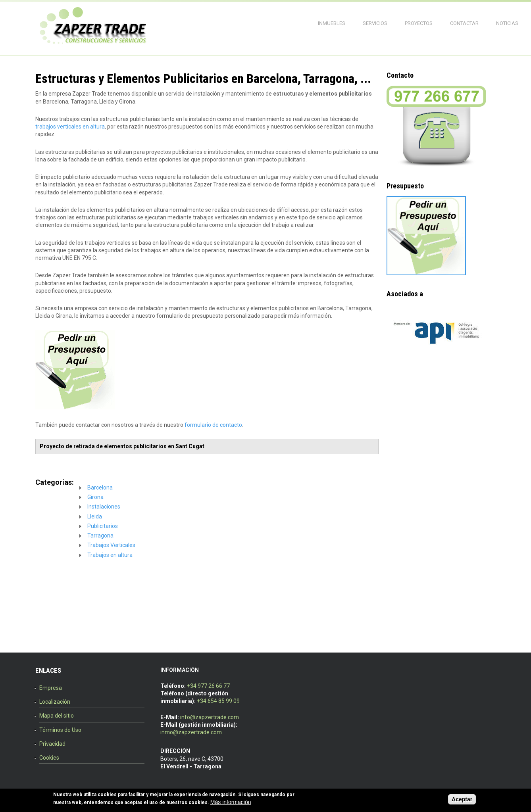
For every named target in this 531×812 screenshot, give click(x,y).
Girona (95, 497)
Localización (55, 702)
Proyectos (419, 23)
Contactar (464, 23)
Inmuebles (332, 23)
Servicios (375, 23)
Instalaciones (104, 507)
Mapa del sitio (57, 716)
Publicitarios (103, 526)
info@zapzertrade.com (210, 717)
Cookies (49, 758)
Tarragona (100, 536)
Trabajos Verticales (111, 545)
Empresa (51, 688)
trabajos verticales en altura (70, 127)
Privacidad (52, 744)
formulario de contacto (213, 425)
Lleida (95, 516)
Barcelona (100, 488)
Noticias (507, 23)
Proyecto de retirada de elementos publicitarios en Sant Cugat (122, 446)
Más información (231, 802)
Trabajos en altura (110, 555)
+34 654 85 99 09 (218, 701)
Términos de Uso (60, 730)
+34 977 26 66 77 (208, 686)
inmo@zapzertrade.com (191, 732)
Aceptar (462, 800)
